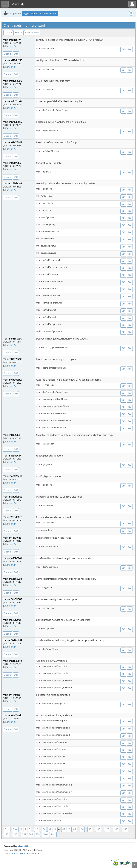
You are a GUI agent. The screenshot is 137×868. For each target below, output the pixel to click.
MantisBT (23, 846)
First (7, 829)
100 (98, 829)
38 (44, 829)
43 (69, 829)
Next (45, 834)
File (130, 49)
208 (31, 834)
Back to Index (32, 33)
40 (55, 829)
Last (53, 834)
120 (107, 829)
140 (116, 829)
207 (24, 834)
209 (38, 834)
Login (26, 13)
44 (75, 829)
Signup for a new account (44, 13)
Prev (15, 829)
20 (37, 829)
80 (90, 829)
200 (15, 834)
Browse (19, 33)
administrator (19, 853)
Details (8, 54)
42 (64, 829)
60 (82, 829)
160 (125, 829)
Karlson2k (11, 46)
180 (6, 834)
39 (50, 829)
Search (8, 33)
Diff (16, 54)
